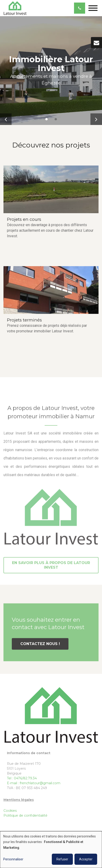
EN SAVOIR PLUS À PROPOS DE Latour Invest (51, 566)
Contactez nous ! (40, 645)
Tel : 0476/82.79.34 (22, 778)
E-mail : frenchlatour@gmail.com (34, 783)
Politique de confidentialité (25, 815)
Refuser (62, 859)
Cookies (10, 811)
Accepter (86, 859)
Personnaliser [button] (13, 859)
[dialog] (51, 850)
